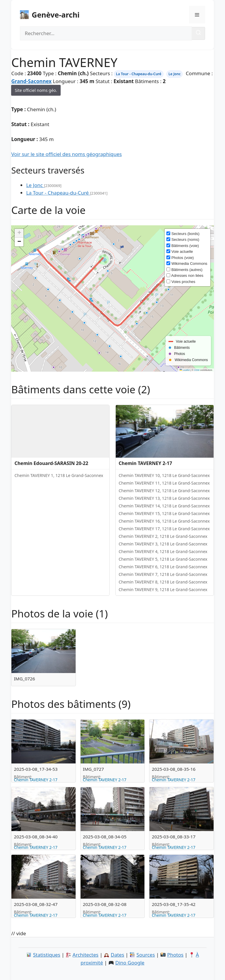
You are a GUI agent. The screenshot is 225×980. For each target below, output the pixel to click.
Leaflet (185, 370)
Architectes (86, 955)
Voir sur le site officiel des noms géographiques (66, 154)
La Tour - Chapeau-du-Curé (139, 74)
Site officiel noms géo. (36, 90)
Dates (117, 955)
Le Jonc (174, 74)
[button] (63, 250)
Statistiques (47, 955)
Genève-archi (56, 15)
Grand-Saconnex (31, 81)
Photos (175, 955)
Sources (146, 955)
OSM (197, 370)
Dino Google (130, 963)
